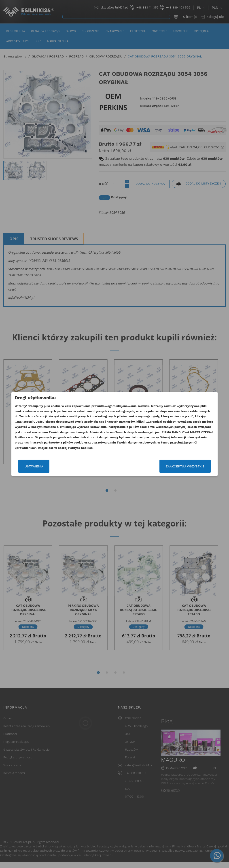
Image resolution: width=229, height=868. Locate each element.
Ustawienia (28, 466)
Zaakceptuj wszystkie (191, 466)
